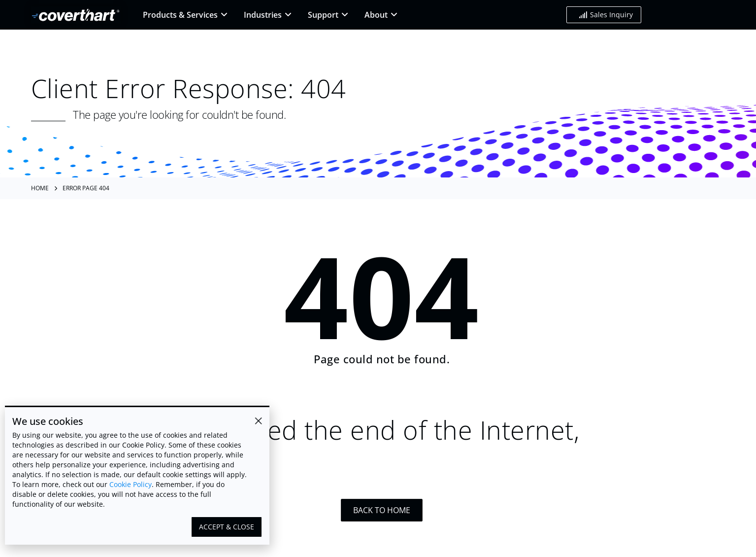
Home (40, 188)
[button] (604, 15)
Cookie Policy (131, 484)
